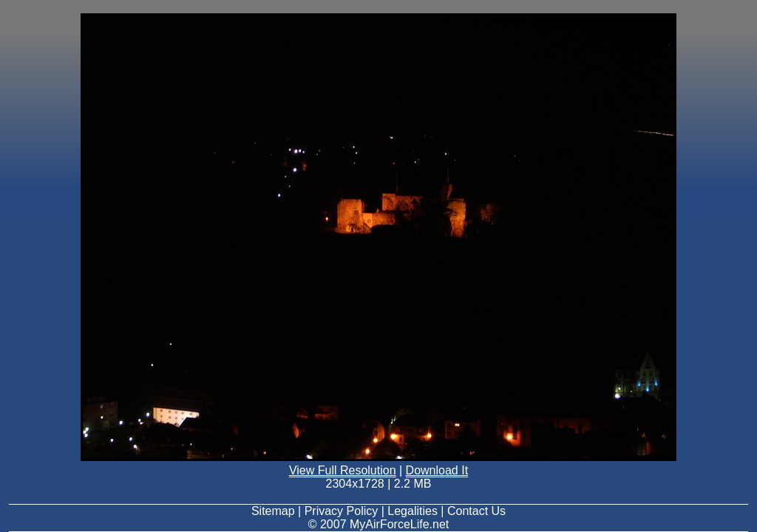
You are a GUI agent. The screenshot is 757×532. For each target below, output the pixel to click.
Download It (437, 470)
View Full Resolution (343, 470)
